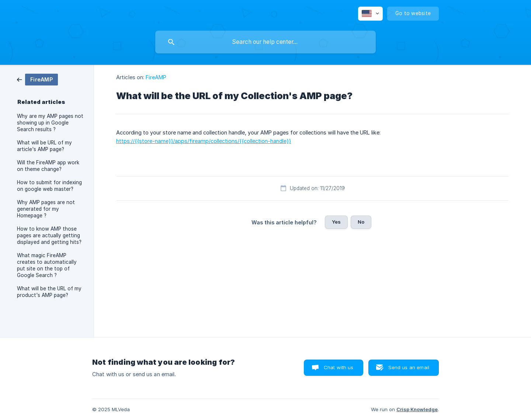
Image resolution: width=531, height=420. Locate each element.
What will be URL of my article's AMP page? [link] (44, 146)
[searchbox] (265, 42)
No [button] (361, 222)
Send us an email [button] (409, 367)
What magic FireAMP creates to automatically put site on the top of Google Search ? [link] (47, 265)
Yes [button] (336, 222)
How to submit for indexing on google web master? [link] (49, 186)
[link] (37, 79)
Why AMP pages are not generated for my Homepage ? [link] (46, 209)
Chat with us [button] (339, 367)
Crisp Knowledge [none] (417, 409)
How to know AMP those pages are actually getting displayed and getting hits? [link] (49, 235)
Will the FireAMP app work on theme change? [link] (48, 166)
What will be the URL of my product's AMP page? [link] (49, 292)
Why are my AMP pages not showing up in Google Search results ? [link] (50, 123)
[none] (370, 14)
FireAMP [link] (156, 77)
